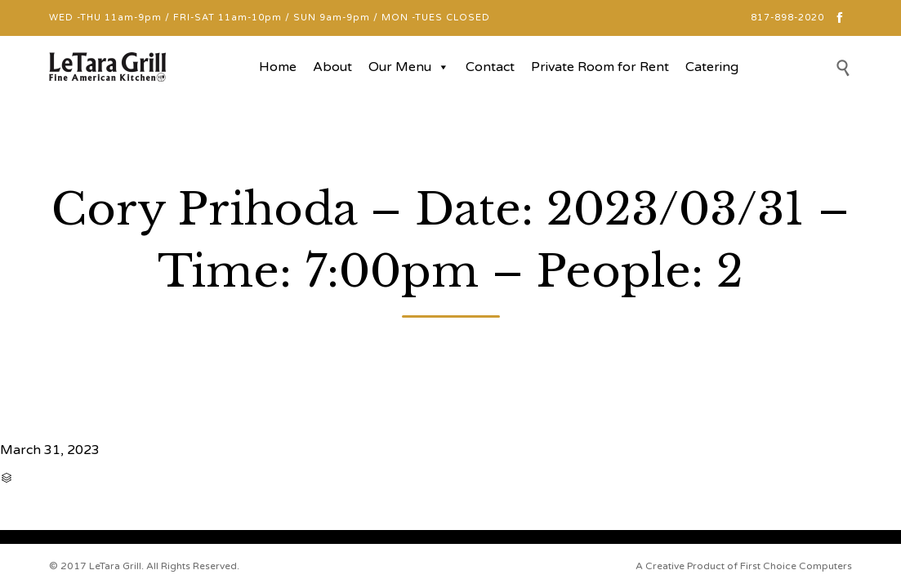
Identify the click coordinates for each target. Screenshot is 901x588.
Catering (712, 67)
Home (278, 67)
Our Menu (409, 67)
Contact (490, 67)
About (332, 67)
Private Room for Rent (600, 67)
